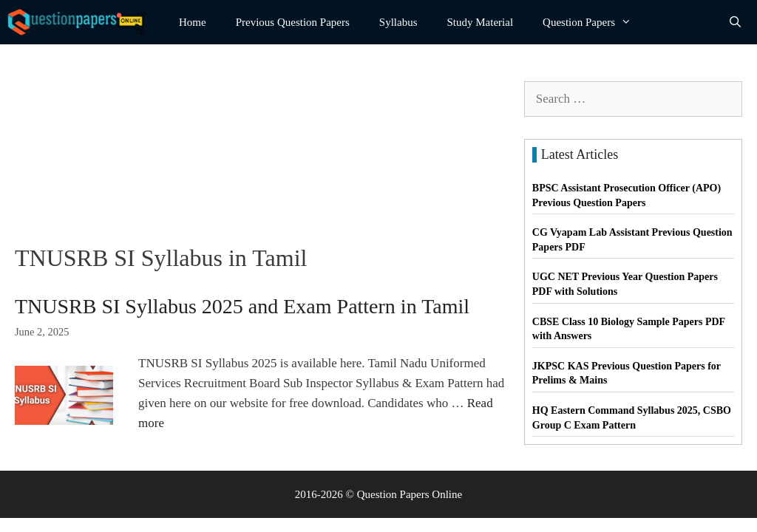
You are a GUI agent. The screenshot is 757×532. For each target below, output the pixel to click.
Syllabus (398, 22)
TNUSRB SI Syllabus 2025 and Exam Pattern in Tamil (242, 306)
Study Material (481, 22)
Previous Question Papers (293, 22)
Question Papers (594, 22)
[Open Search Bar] (735, 22)
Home (193, 22)
